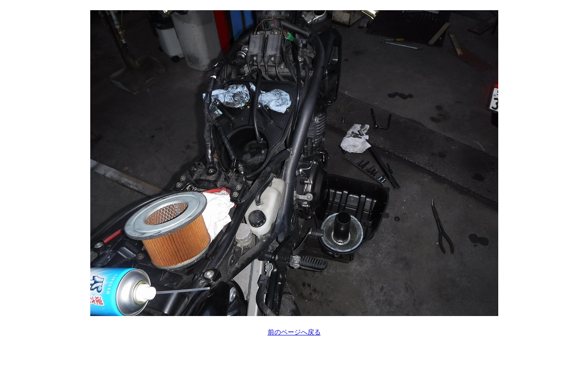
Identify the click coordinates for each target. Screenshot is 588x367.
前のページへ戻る (294, 332)
